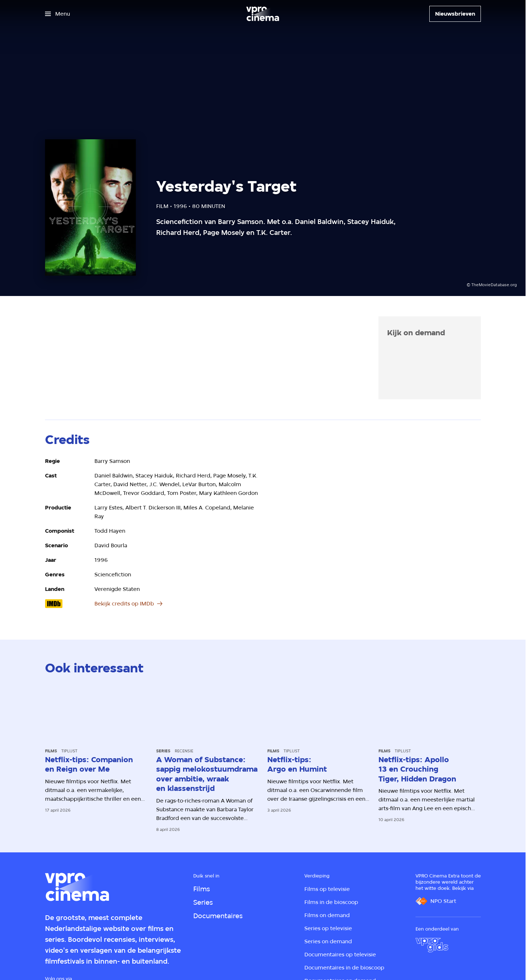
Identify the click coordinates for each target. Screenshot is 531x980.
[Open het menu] (58, 14)
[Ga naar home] (263, 14)
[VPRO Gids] (432, 945)
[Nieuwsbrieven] (455, 14)
